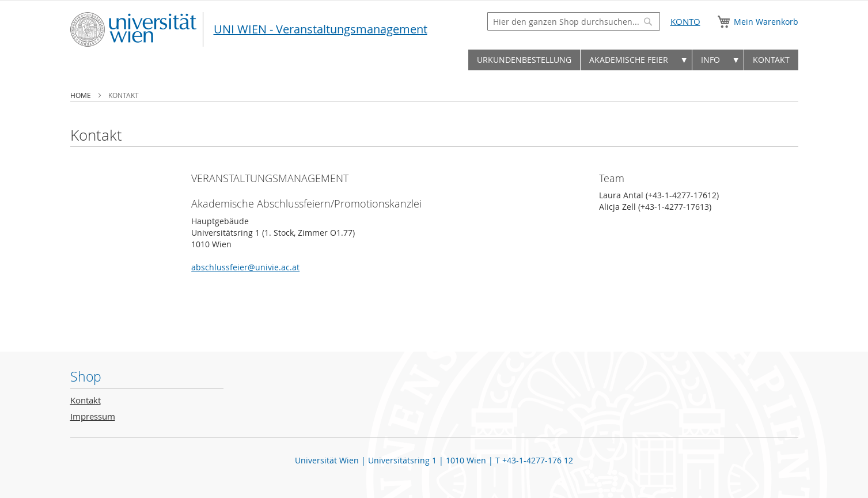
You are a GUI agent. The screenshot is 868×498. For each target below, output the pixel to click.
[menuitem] (524, 60)
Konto (685, 22)
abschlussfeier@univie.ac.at (245, 267)
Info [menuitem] (710, 60)
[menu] (434, 63)
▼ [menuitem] (684, 60)
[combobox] (574, 21)
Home (82, 95)
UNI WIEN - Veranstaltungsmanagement (321, 29)
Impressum (93, 416)
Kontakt (86, 400)
